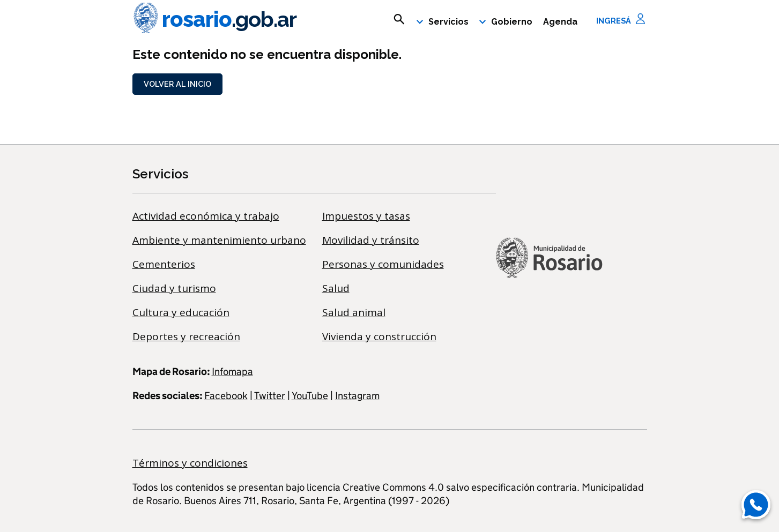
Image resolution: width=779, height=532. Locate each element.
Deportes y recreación (186, 336)
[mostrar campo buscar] (399, 19)
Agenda (560, 22)
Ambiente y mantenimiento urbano (219, 240)
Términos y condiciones (190, 463)
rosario (214, 19)
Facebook (226, 396)
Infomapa (232, 372)
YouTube (310, 396)
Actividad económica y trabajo (206, 216)
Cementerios (164, 264)
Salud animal (354, 312)
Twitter (270, 396)
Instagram (357, 396)
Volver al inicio (177, 84)
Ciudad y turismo (174, 288)
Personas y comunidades (383, 264)
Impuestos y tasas (366, 216)
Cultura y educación (181, 312)
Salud (336, 288)
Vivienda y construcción (379, 336)
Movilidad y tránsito (371, 240)
